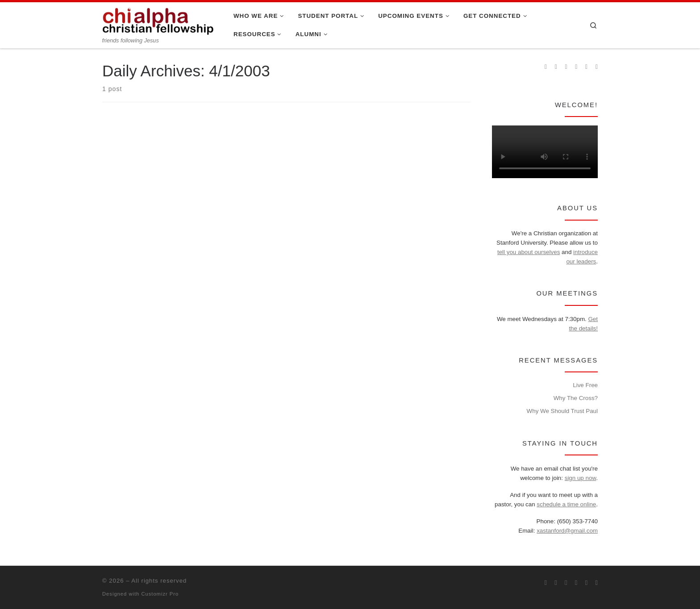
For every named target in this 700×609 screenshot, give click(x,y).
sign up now (581, 478)
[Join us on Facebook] (556, 67)
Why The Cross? (576, 398)
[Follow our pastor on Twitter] (586, 67)
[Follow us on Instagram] (566, 67)
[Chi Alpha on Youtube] (576, 67)
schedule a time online (566, 504)
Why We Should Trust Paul (562, 411)
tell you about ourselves (529, 252)
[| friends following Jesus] (158, 20)
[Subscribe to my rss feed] (546, 67)
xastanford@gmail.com (567, 531)
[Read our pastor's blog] (597, 67)
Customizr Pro (160, 594)
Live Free (585, 385)
